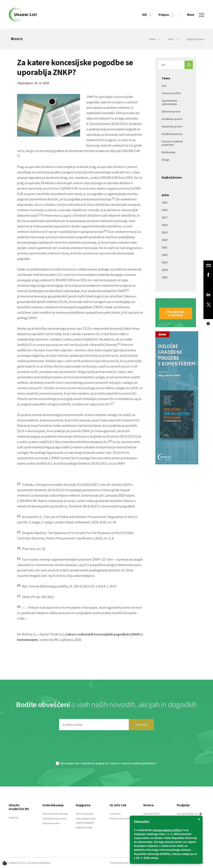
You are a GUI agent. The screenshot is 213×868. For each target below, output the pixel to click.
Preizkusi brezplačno (121, 818)
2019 (165, 232)
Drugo (166, 160)
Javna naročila (171, 93)
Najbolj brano (195, 39)
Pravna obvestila (120, 863)
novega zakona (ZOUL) (167, 830)
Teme (166, 78)
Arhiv (165, 195)
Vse (164, 86)
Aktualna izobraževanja (55, 814)
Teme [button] (154, 39)
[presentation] (106, 748)
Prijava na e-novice (176, 313)
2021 (165, 247)
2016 (165, 210)
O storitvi (115, 814)
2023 (165, 262)
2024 (165, 270)
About (196, 814)
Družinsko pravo (172, 134)
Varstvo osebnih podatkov (172, 143)
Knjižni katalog (84, 827)
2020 (165, 240)
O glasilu (14, 817)
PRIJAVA (141, 725)
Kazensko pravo (172, 126)
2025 (165, 277)
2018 (165, 225)
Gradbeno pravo (172, 119)
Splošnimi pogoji (93, 763)
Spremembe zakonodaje (169, 102)
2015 (165, 202)
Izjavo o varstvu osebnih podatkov (132, 763)
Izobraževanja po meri (54, 818)
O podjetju (183, 814)
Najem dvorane (51, 823)
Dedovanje (168, 152)
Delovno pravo (171, 111)
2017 (165, 217)
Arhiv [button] (173, 39)
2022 (165, 255)
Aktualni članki (151, 814)
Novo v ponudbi (85, 814)
